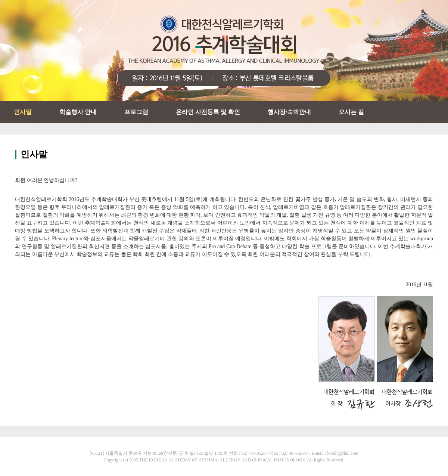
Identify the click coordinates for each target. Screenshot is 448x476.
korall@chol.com (343, 453)
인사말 (23, 112)
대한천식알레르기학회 (224, 50)
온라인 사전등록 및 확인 (208, 112)
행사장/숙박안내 (289, 112)
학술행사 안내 (78, 112)
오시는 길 (351, 112)
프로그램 (136, 112)
